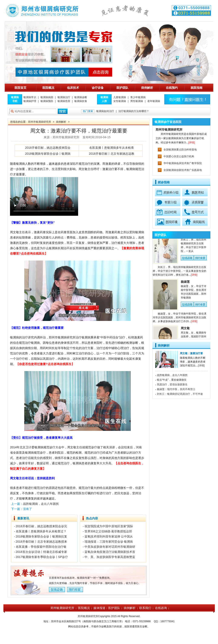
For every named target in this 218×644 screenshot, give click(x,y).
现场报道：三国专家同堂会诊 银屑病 (109, 542)
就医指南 (196, 88)
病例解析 (147, 88)
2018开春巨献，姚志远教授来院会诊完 (41, 526)
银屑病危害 (64, 101)
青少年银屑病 (138, 97)
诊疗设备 (98, 88)
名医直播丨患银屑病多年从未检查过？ (41, 531)
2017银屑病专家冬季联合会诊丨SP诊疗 (42, 557)
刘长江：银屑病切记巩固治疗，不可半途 (180, 394)
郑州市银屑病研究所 (40, 122)
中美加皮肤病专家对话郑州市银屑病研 (110, 547)
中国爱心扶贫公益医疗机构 (179, 156)
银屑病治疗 (64, 97)
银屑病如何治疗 (105, 111)
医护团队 (122, 88)
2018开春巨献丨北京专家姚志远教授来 (41, 542)
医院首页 (20, 88)
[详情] (192, 143)
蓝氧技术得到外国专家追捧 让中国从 (109, 536)
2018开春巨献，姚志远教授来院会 (48, 148)
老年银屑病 (154, 101)
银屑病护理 (30, 101)
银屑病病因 (47, 97)
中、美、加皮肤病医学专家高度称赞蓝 (110, 557)
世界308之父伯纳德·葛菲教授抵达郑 (108, 531)
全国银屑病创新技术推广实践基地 (183, 170)
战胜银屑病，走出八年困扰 (172, 375)
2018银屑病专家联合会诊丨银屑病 (48, 154)
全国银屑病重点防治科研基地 (180, 150)
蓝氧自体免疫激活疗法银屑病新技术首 (110, 552)
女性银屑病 (120, 101)
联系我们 (145, 608)
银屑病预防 (47, 101)
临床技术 (73, 88)
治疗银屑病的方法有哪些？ (134, 111)
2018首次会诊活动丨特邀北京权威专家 (41, 552)
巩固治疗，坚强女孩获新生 (172, 385)
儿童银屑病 (120, 97)
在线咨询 (161, 608)
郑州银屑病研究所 (62, 608)
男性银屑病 (137, 101)
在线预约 (172, 88)
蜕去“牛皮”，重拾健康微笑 (172, 380)
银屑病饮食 (81, 101)
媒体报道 (99, 608)
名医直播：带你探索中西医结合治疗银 (41, 547)
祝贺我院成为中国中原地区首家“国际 (109, 526)
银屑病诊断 (81, 97)
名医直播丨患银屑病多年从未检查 (112, 148)
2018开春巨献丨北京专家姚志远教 (111, 154)
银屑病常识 (30, 97)
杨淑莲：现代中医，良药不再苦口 (176, 389)
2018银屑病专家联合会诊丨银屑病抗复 (41, 536)
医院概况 (48, 88)
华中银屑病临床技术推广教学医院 (183, 163)
